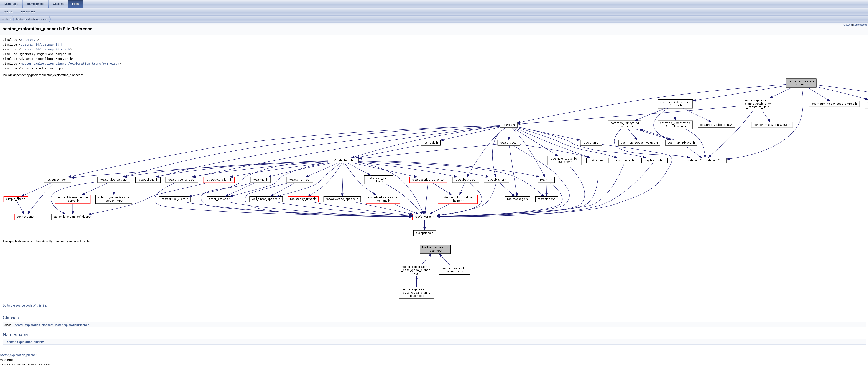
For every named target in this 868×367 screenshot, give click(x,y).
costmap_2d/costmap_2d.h (42, 45)
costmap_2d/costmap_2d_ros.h (45, 49)
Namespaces (860, 25)
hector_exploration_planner (32, 19)
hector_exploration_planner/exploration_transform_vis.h (70, 64)
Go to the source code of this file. (25, 305)
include (7, 19)
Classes (847, 25)
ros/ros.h (29, 40)
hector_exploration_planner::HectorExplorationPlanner (52, 325)
